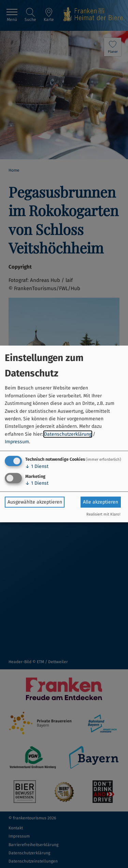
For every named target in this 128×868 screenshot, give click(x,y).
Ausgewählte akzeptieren (35, 502)
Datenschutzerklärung (68, 434)
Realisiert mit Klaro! (103, 514)
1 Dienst (37, 466)
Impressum (17, 442)
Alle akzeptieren (101, 502)
